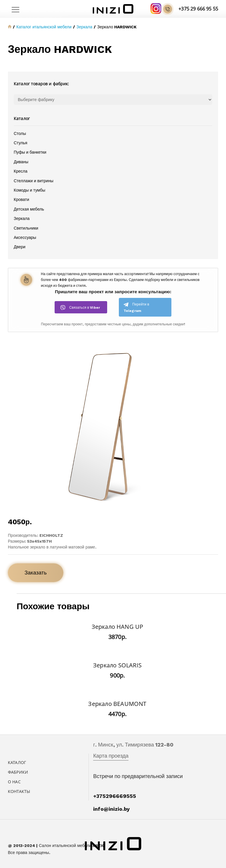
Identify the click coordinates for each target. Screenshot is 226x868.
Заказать (36, 573)
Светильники (26, 228)
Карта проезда (111, 756)
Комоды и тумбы (29, 190)
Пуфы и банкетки (30, 152)
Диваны (21, 162)
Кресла (21, 171)
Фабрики (18, 772)
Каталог (17, 762)
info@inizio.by (111, 809)
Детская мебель (29, 209)
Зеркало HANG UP (118, 627)
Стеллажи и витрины (34, 181)
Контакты (19, 791)
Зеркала (22, 218)
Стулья (20, 143)
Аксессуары (25, 237)
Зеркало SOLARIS (117, 665)
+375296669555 (115, 796)
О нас (14, 782)
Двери (20, 247)
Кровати (21, 199)
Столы (20, 133)
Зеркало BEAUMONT (117, 704)
